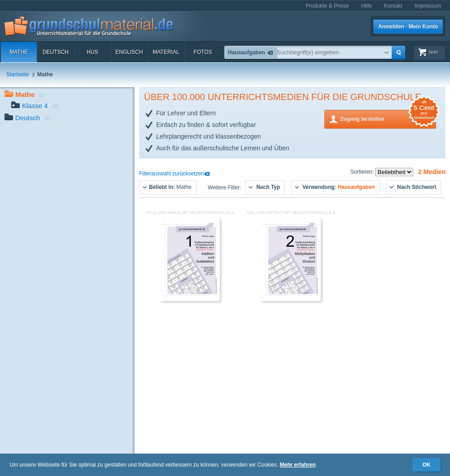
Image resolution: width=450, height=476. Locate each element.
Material (166, 52)
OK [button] (427, 465)
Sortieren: (363, 172)
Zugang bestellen (388, 118)
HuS (92, 52)
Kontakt (393, 6)
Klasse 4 (35, 107)
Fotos (203, 52)
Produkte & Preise (327, 6)
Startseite (18, 74)
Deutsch (56, 52)
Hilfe (367, 6)
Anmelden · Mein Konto (408, 26)
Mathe (19, 52)
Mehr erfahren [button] (298, 465)
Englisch (129, 52)
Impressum (428, 6)
